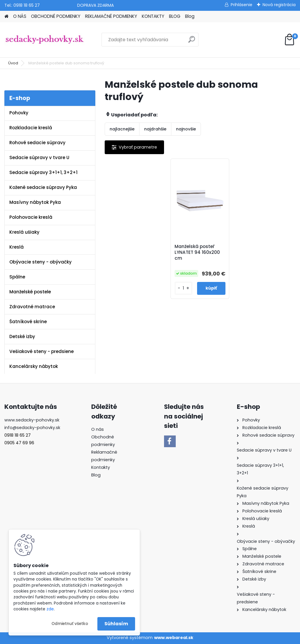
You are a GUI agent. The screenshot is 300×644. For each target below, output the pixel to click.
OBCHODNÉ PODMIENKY (56, 16)
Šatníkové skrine (28, 322)
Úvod (13, 63)
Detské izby (22, 336)
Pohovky (19, 113)
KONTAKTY (153, 16)
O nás (98, 429)
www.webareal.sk (174, 638)
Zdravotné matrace (32, 307)
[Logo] (45, 40)
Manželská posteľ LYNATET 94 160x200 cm (197, 252)
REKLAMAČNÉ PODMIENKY (111, 16)
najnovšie (186, 129)
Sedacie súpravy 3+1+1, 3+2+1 (43, 172)
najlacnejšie (122, 129)
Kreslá (17, 247)
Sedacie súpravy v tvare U (39, 157)
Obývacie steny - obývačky (40, 262)
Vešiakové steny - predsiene (42, 351)
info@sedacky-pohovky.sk (32, 428)
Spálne (17, 277)
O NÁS (20, 16)
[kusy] (183, 288)
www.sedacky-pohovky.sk (32, 420)
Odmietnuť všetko (70, 624)
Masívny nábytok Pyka (35, 202)
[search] (192, 42)
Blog (190, 16)
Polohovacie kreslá (31, 217)
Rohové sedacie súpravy (37, 143)
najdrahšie (155, 129)
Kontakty (101, 467)
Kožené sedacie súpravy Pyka (43, 187)
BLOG (175, 16)
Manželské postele (30, 292)
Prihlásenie (242, 5)
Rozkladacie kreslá (31, 128)
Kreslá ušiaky (24, 232)
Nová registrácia (279, 5)
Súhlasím (116, 624)
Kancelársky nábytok (34, 366)
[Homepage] (6, 17)
